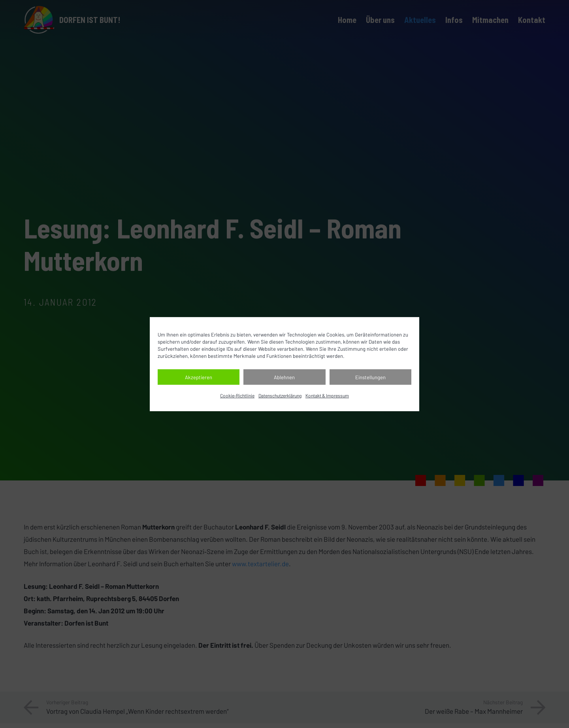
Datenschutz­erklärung (280, 395)
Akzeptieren (199, 377)
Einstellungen (370, 377)
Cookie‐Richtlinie (237, 395)
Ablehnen (284, 377)
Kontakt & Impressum (327, 395)
